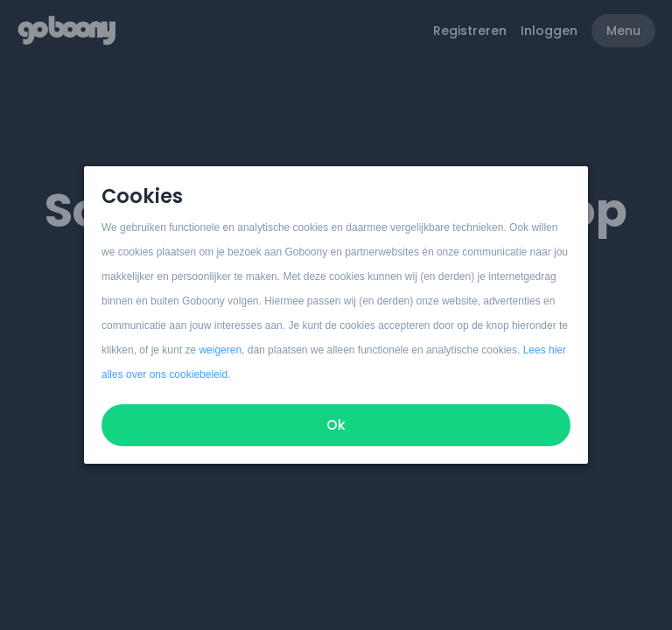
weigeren (220, 350)
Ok (336, 425)
